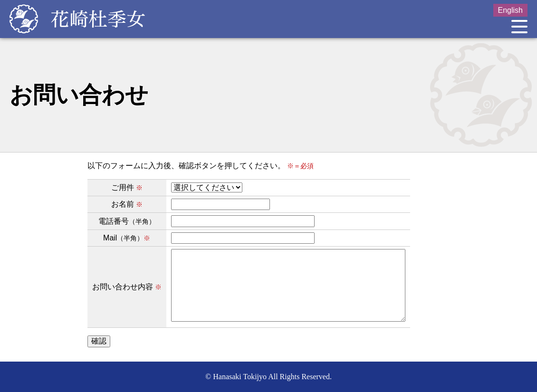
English (510, 10)
